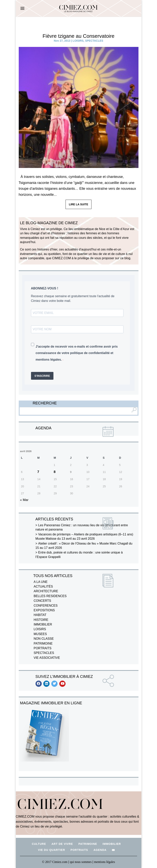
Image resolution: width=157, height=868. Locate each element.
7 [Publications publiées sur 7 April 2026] (38, 472)
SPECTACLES (94, 41)
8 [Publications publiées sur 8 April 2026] (55, 472)
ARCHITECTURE (46, 591)
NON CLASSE (44, 639)
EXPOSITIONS (44, 610)
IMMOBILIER (43, 624)
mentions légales (104, 862)
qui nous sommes (81, 862)
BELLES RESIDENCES (50, 596)
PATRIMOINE (43, 644)
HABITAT (40, 615)
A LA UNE (41, 582)
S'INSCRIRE (42, 376)
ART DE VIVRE (62, 844)
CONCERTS (43, 601)
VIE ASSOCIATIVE (47, 658)
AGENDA (100, 850)
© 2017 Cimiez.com (55, 862)
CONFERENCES (46, 606)
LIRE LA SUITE (78, 204)
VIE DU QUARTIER (52, 850)
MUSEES (40, 634)
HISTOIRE (41, 620)
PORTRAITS (43, 648)
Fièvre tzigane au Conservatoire (78, 36)
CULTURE (39, 844)
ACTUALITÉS (43, 586)
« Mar (24, 500)
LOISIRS (78, 41)
